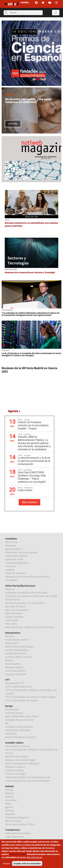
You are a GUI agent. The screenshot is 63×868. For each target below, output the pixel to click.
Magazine (10, 814)
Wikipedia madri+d (15, 767)
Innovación (11, 734)
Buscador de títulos (15, 607)
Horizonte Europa (14, 713)
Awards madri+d (14, 549)
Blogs (8, 804)
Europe (9, 706)
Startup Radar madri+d (17, 640)
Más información (35, 857)
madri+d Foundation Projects (20, 737)
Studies (9, 661)
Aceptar (7, 863)
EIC (7, 723)
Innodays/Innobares (16, 674)
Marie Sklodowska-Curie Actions (22, 717)
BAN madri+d (12, 643)
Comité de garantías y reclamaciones (25, 603)
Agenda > (14, 411)
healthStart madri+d (16, 654)
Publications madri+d (16, 556)
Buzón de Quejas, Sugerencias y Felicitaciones (30, 627)
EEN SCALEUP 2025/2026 (18, 730)
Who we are (11, 542)
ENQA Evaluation (14, 613)
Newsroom (11, 546)
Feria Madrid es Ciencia (18, 746)
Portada (9, 790)
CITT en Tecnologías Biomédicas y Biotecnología (30, 697)
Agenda (9, 807)
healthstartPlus (13, 664)
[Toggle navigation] (56, 13)
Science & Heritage (15, 774)
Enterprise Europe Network (19, 727)
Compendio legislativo (17, 563)
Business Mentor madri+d (19, 657)
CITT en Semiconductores (18, 687)
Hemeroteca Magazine (17, 818)
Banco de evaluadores (17, 610)
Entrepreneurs (13, 633)
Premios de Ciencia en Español (21, 553)
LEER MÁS (13, 124)
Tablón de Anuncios (15, 573)
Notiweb (9, 786)
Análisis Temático (14, 617)
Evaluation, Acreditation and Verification (26, 593)
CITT (8, 680)
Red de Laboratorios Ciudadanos (22, 764)
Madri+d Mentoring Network (20, 647)
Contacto (10, 570)
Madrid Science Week (16, 757)
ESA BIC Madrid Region (17, 650)
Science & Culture (15, 770)
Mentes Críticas (13, 821)
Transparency (13, 830)
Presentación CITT (15, 683)
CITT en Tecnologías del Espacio (22, 701)
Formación (11, 566)
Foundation (11, 539)
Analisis (9, 797)
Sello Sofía (11, 624)
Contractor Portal (14, 559)
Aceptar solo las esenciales (27, 863)
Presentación (12, 710)
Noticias (10, 793)
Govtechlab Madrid (15, 671)
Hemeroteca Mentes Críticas (20, 824)
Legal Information (14, 837)
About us (10, 589)
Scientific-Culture (14, 743)
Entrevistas (11, 800)
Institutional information (18, 833)
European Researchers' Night (20, 760)
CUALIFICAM (11, 620)
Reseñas (10, 811)
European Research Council (19, 720)
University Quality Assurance (20, 586)
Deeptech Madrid (14, 667)
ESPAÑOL (25, 3)
